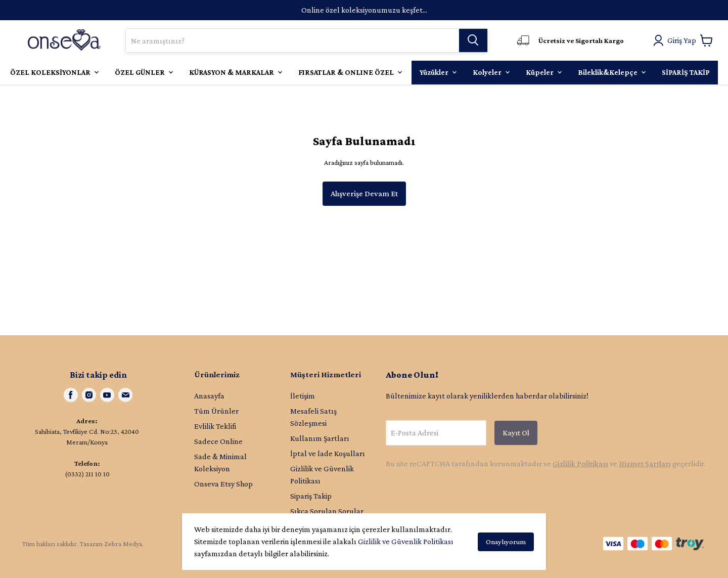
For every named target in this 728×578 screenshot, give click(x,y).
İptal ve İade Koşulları (328, 453)
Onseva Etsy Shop (223, 484)
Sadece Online (218, 441)
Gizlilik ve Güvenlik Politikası (406, 541)
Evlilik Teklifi (215, 426)
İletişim (303, 396)
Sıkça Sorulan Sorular (327, 511)
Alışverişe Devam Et (364, 193)
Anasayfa (209, 396)
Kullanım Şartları (320, 438)
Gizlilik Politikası (580, 463)
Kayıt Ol (516, 433)
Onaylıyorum (506, 542)
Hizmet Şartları (645, 463)
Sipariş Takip (311, 496)
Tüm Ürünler (216, 411)
